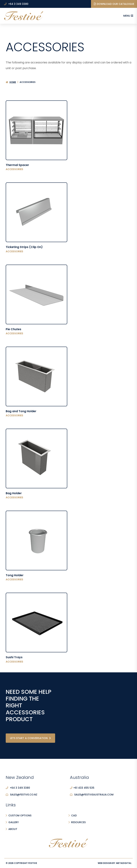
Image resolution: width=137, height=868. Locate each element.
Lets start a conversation (31, 738)
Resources (78, 822)
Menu (128, 16)
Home (13, 82)
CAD (74, 815)
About (13, 829)
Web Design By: (115, 863)
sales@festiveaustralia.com (92, 795)
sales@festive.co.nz (21, 795)
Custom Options (20, 815)
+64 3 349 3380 (16, 4)
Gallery (14, 822)
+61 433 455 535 (82, 788)
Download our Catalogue (114, 4)
